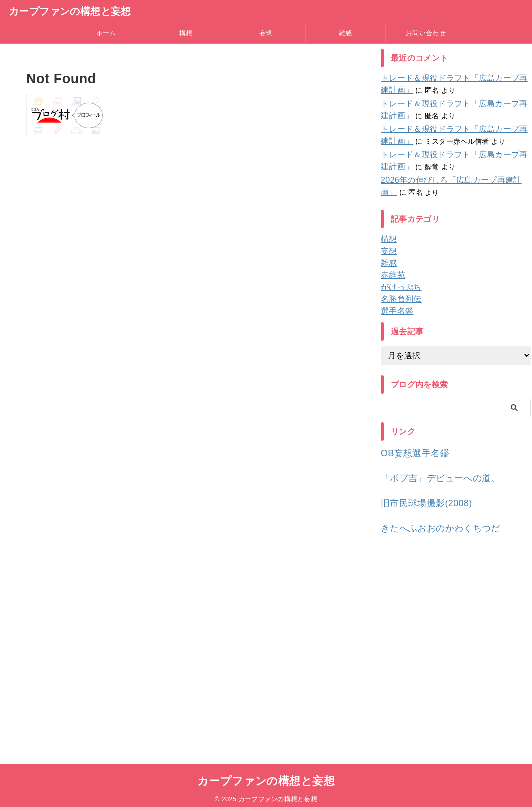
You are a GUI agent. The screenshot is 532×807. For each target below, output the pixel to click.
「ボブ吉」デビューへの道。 (430, 476)
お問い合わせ (426, 33)
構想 (186, 33)
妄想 (266, 33)
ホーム (106, 33)
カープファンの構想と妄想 (70, 11)
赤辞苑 (392, 275)
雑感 (346, 33)
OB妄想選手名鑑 (409, 453)
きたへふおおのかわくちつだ (430, 523)
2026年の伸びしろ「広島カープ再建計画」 (449, 180)
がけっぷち (399, 287)
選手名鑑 (395, 311)
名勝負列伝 (399, 299)
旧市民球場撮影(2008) (419, 500)
